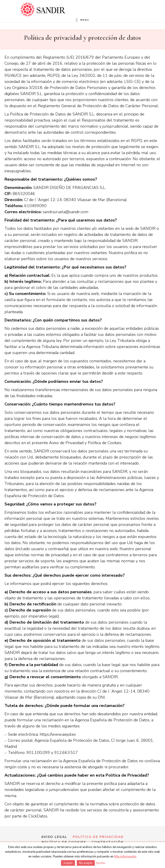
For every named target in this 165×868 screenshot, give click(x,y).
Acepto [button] (68, 863)
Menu (85, 20)
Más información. (125, 857)
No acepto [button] (86, 863)
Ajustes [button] (100, 863)
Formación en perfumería (43, 10)
